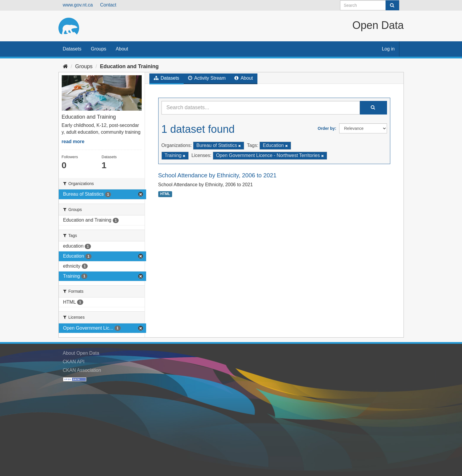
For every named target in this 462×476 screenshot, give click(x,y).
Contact (108, 5)
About (122, 49)
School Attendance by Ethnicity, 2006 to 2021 (217, 175)
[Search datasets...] (261, 108)
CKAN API (74, 362)
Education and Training (129, 66)
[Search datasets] (370, 5)
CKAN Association (82, 370)
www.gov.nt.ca (78, 5)
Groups (99, 49)
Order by (326, 128)
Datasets (72, 49)
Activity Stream (207, 78)
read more (73, 142)
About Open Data (81, 353)
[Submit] (392, 5)
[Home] (65, 66)
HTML (165, 194)
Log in (388, 49)
